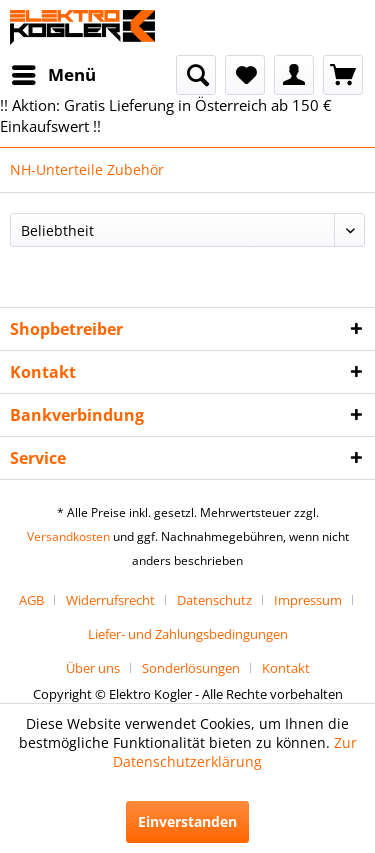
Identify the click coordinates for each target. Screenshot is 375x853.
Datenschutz (214, 600)
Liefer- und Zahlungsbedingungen (188, 634)
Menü (54, 72)
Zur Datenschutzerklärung (235, 752)
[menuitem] (53, 75)
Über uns (93, 668)
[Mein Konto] (294, 75)
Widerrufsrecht (110, 600)
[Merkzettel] (245, 75)
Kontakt (286, 668)
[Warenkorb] (343, 75)
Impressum (308, 600)
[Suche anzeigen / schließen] (196, 75)
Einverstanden (187, 821)
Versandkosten (68, 536)
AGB (31, 600)
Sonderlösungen (191, 668)
